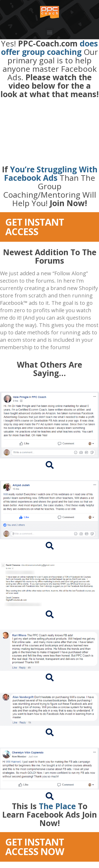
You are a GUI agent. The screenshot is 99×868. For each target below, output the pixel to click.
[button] (49, 32)
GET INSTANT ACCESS (35, 227)
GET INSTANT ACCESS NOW (35, 847)
